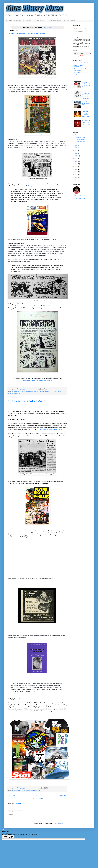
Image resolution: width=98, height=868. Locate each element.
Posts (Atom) (18, 803)
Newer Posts (11, 795)
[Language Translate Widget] (82, 54)
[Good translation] (5, 837)
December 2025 (81, 137)
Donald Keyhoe (29, 391)
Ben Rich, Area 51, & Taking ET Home (86, 103)
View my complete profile (79, 198)
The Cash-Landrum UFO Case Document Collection (86, 85)
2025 (76, 135)
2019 (76, 158)
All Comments (78, 32)
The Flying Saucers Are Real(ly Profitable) (26, 401)
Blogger (61, 824)
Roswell (60, 391)
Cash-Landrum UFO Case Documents (35, 20)
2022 (76, 150)
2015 (76, 169)
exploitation (15, 791)
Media (55, 391)
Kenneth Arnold (30, 791)
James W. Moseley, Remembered (79, 66)
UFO (63, 391)
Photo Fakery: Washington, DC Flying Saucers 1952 (86, 114)
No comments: (31, 389)
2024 (76, 145)
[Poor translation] (11, 837)
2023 (76, 148)
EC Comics (36, 391)
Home (38, 795)
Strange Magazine (33, 186)
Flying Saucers (43, 391)
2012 (76, 177)
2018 (76, 161)
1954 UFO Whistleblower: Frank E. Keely (26, 34)
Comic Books (22, 391)
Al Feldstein (15, 391)
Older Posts (63, 795)
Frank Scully (50, 391)
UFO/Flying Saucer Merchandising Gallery (50, 430)
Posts (76, 28)
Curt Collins (78, 196)
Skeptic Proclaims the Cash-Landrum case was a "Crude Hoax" (86, 95)
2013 (76, 175)
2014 (76, 172)
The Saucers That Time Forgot (14, 20)
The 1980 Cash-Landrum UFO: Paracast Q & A (86, 123)
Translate (83, 56)
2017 (76, 164)
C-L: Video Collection (69, 20)
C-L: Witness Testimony (54, 20)
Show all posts (47, 27)
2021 (76, 153)
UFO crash (11, 393)
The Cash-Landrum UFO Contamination (82, 140)
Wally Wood (17, 393)
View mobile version (37, 799)
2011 (76, 180)
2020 (76, 156)
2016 (76, 166)
